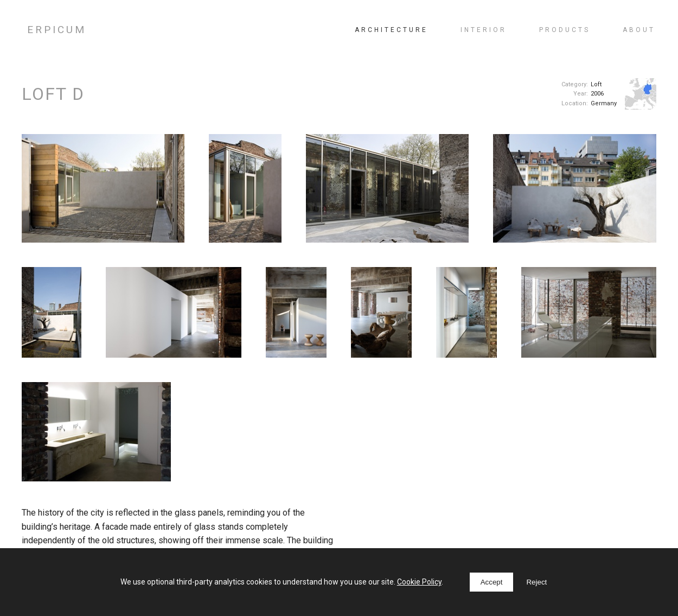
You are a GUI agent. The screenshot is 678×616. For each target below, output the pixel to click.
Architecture (391, 30)
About (639, 30)
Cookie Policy (419, 582)
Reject (536, 582)
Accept (492, 582)
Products (565, 30)
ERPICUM (57, 30)
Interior (484, 30)
